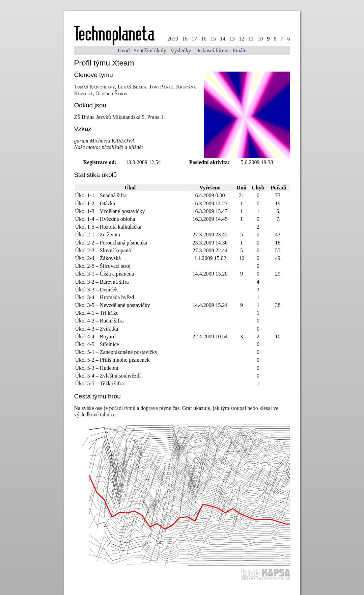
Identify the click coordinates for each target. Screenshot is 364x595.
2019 (173, 39)
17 (194, 39)
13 (232, 39)
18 (185, 39)
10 (260, 39)
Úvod (124, 50)
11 (251, 39)
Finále (240, 50)
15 (213, 39)
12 (242, 39)
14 (223, 39)
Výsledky (181, 50)
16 (204, 39)
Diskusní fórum (212, 50)
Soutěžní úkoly (150, 50)
